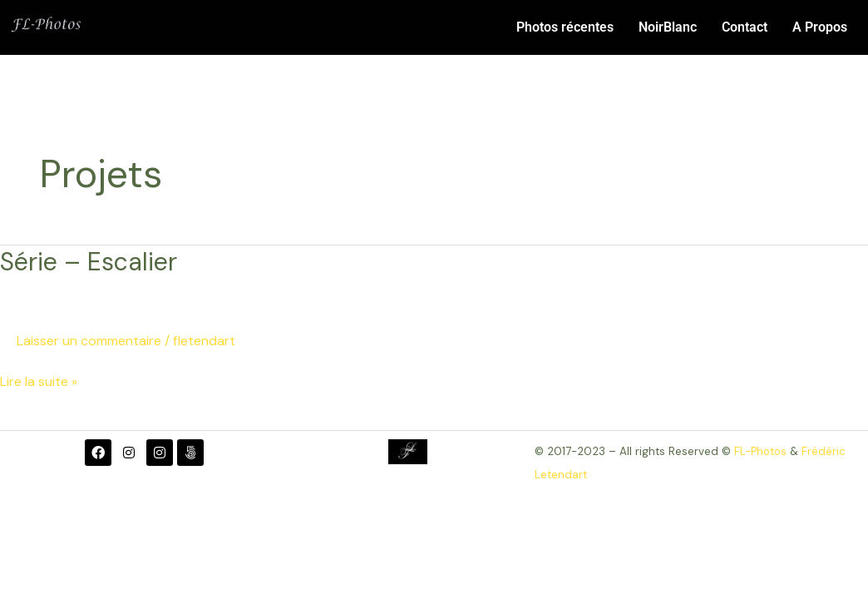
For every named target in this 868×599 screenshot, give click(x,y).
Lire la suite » (39, 380)
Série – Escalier (89, 262)
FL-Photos (760, 451)
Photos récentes (565, 27)
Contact (745, 27)
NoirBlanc (668, 27)
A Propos (820, 27)
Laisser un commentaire (89, 341)
